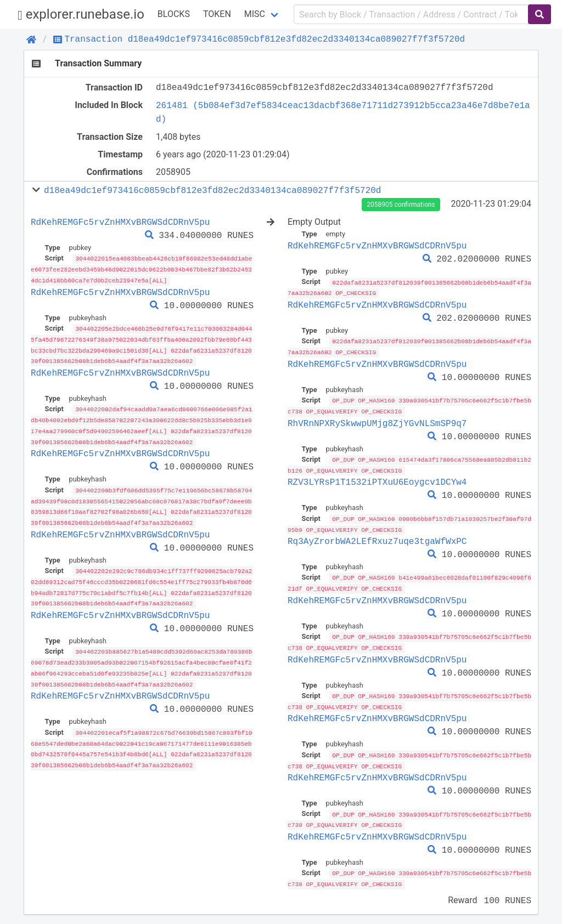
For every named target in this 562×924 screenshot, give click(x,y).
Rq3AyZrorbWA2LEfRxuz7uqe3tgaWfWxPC (377, 538)
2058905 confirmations (401, 205)
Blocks (174, 14)
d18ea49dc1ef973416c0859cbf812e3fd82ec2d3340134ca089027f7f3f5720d (212, 190)
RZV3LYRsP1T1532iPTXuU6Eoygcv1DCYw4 (377, 479)
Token (217, 14)
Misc (255, 14)
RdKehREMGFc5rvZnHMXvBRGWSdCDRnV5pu (120, 222)
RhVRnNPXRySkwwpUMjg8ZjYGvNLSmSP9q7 (377, 421)
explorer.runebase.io (81, 15)
